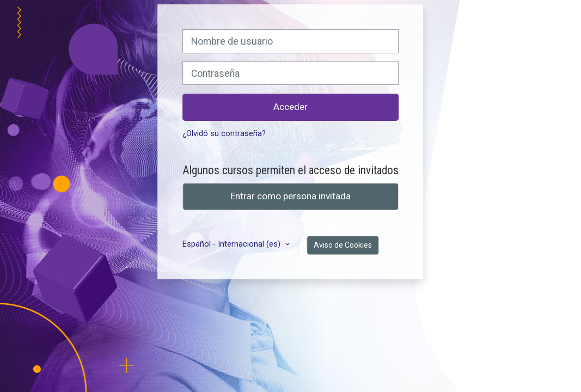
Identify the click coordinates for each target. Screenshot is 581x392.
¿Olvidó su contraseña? (224, 134)
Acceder (290, 107)
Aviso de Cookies (343, 245)
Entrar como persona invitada (290, 196)
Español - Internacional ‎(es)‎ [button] (233, 244)
